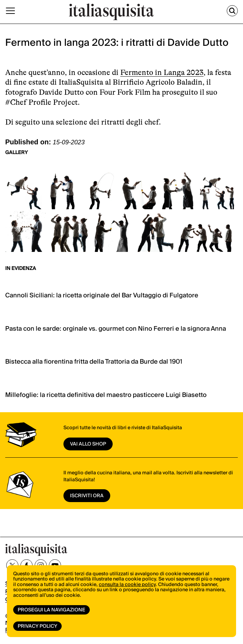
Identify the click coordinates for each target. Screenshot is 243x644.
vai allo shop (88, 444)
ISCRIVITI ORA (87, 496)
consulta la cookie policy (127, 585)
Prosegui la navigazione (51, 610)
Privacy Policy (37, 626)
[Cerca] (232, 11)
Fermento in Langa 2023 (162, 72)
